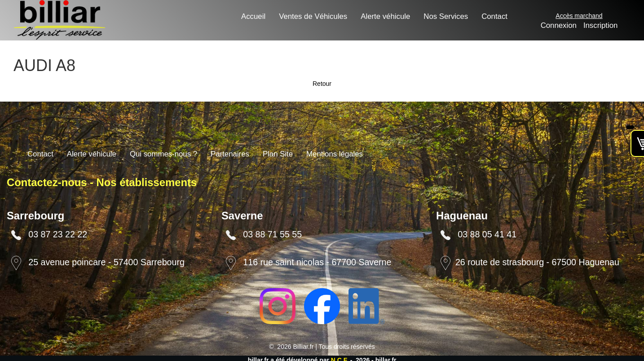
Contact (494, 16)
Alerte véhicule (385, 16)
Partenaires (230, 154)
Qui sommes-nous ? (163, 154)
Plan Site (278, 154)
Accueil (253, 16)
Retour (322, 84)
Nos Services (446, 16)
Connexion (559, 25)
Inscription (600, 25)
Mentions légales (335, 154)
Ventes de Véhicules (313, 16)
